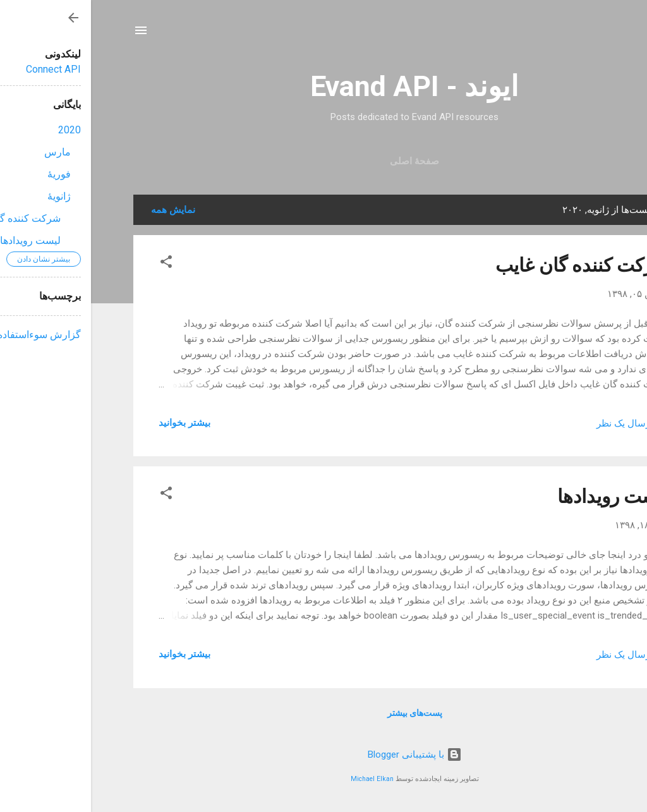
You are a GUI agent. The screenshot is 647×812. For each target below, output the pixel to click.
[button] (75, 264)
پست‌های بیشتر (324, 713)
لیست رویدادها (523, 496)
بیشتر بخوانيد (94, 423)
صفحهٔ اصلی (323, 161)
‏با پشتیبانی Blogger (324, 754)
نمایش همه (82, 210)
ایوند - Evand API (323, 86)
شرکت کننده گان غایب (492, 265)
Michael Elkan (281, 779)
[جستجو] (597, 34)
